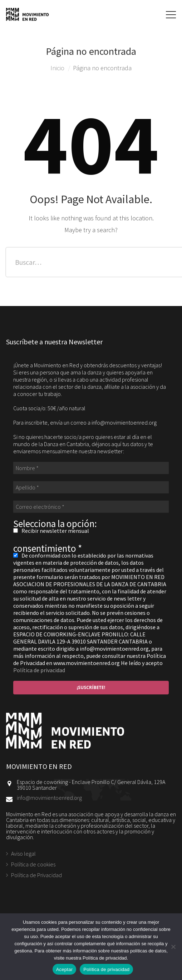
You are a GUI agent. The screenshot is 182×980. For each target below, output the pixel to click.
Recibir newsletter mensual (51, 531)
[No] (173, 947)
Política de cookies (33, 864)
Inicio (57, 68)
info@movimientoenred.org (49, 798)
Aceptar (65, 969)
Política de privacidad (39, 670)
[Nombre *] (91, 468)
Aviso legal (23, 854)
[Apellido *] (91, 487)
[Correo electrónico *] (91, 507)
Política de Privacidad (36, 875)
